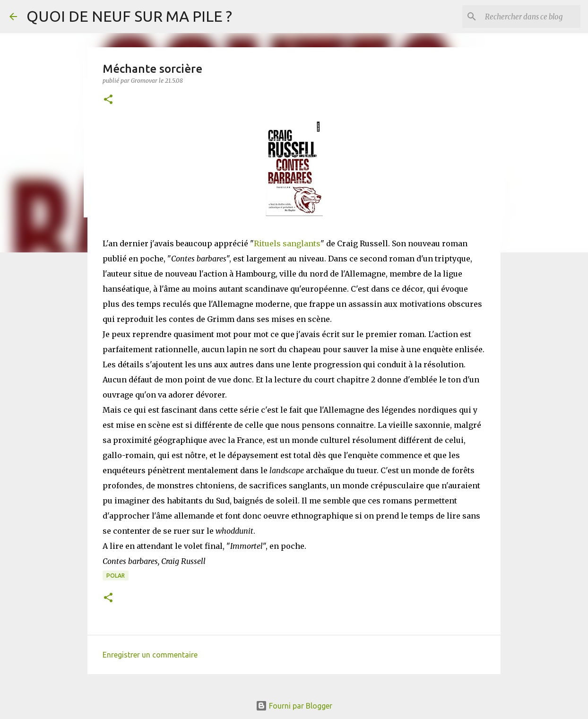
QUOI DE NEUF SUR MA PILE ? (129, 16)
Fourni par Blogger (294, 706)
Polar (116, 576)
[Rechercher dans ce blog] (531, 17)
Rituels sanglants (287, 243)
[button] (108, 100)
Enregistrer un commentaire (150, 655)
